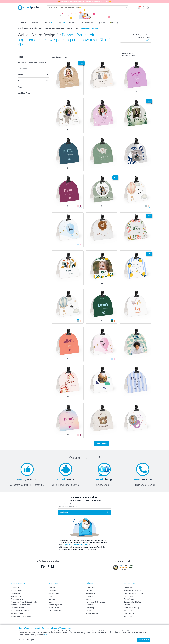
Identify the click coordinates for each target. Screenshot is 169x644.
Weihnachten (91, 588)
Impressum (52, 599)
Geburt (88, 611)
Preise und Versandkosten (133, 593)
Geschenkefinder (87, 23)
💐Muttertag (114, 23)
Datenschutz (53, 591)
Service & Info (130, 583)
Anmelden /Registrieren (132, 591)
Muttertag (90, 596)
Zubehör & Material (18, 608)
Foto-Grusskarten (17, 599)
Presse (51, 602)
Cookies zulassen (144, 640)
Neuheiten (73, 23)
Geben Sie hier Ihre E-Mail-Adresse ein (73, 504)
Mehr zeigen (101, 443)
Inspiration (101, 23)
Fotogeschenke (16, 591)
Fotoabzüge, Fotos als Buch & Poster (24, 602)
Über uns (52, 588)
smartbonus (128, 616)
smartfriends (128, 611)
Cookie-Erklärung (55, 593)
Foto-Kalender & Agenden (20, 611)
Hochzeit (89, 605)
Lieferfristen (128, 596)
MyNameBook (16, 596)
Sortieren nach (128, 53)
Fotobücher (15, 588)
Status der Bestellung (131, 608)
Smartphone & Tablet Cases (21, 605)
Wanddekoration (17, 593)
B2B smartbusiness (55, 611)
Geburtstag (90, 608)
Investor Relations (55, 608)
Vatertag (89, 599)
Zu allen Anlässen (93, 613)
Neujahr (89, 591)
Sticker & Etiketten (17, 613)
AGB (50, 596)
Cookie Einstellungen (27, 640)
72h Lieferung (129, 599)
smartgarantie (129, 613)
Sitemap (127, 605)
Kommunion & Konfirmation (96, 602)
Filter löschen (23, 69)
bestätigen (64, 512)
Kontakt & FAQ (129, 588)
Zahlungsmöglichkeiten (132, 602)
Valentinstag (91, 593)
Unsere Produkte (18, 583)
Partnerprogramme (55, 605)
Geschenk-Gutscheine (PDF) (21, 616)
